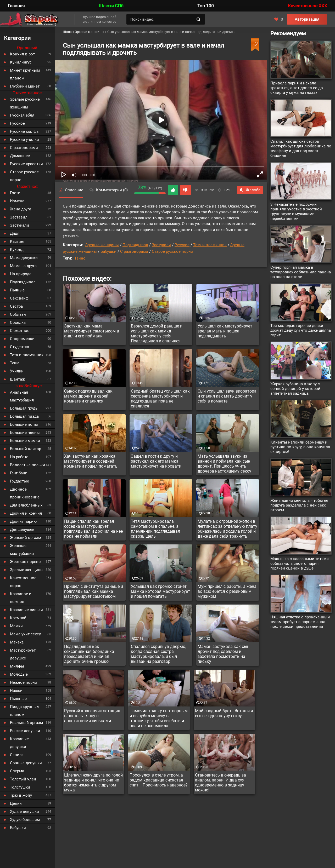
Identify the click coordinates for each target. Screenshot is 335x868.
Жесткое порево (25, 562)
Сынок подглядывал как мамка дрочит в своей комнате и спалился (88, 396)
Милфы (17, 666)
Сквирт (16, 755)
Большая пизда (24, 416)
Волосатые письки (27, 465)
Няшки (16, 691)
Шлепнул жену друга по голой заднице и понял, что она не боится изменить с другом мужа (93, 783)
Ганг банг (18, 473)
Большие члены (25, 433)
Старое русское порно (172, 251)
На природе (21, 274)
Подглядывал (135, 245)
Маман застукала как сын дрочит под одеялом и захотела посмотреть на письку (224, 654)
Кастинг (17, 242)
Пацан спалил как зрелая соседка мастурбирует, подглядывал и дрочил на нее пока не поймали (93, 529)
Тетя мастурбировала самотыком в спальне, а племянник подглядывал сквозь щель (155, 529)
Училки (17, 371)
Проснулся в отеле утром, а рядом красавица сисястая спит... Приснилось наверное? (159, 780)
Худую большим (25, 820)
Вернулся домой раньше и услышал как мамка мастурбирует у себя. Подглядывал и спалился (157, 334)
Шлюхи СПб (111, 6)
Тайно (80, 258)
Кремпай (18, 618)
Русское (182, 245)
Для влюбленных (26, 505)
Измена (17, 201)
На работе (19, 457)
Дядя (15, 233)
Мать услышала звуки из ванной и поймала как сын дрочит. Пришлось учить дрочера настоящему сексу (224, 464)
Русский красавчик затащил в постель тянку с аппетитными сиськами (92, 716)
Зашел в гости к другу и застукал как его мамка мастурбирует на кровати (156, 461)
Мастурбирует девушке (23, 654)
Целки (16, 803)
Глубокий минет (25, 86)
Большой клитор (26, 449)
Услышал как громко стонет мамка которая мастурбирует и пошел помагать (160, 591)
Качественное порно (23, 582)
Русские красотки (26, 164)
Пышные (18, 699)
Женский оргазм (26, 538)
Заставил (19, 217)
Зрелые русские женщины (25, 103)
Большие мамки (25, 441)
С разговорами (134, 251)
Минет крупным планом (25, 74)
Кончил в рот (22, 54)
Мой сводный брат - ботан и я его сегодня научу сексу (224, 713)
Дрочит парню (23, 521)
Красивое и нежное (21, 598)
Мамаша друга (23, 266)
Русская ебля (22, 115)
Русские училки (24, 140)
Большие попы (24, 424)
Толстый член (23, 779)
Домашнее (20, 156)
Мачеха (17, 642)
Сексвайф (19, 298)
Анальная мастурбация (22, 396)
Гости (15, 193)
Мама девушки (24, 258)
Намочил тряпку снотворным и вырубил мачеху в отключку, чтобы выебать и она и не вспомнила (159, 718)
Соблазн (18, 314)
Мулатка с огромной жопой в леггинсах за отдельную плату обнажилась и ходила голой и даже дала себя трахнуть (227, 529)
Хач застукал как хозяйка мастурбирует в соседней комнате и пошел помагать (91, 461)
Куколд (17, 250)
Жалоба (250, 190)
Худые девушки (24, 812)
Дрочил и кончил (26, 513)
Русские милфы (25, 131)
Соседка (18, 323)
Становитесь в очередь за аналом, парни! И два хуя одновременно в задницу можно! (220, 783)
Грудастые (19, 481)
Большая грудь (24, 408)
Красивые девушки (19, 743)
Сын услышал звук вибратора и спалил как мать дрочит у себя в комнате (227, 396)
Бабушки (108, 251)
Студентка (19, 347)
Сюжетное (20, 331)
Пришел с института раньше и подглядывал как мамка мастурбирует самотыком (94, 591)
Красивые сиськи (26, 610)
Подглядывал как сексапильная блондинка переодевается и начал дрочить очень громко (89, 654)
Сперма (17, 771)
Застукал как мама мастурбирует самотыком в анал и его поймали (92, 331)
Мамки (16, 626)
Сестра (16, 306)
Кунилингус (21, 62)
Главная (16, 6)
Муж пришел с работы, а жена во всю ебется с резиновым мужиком (227, 591)
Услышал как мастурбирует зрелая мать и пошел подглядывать (225, 331)
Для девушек (22, 530)
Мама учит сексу (25, 634)
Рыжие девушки (25, 731)
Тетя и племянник (210, 245)
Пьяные (17, 290)
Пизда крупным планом (25, 711)
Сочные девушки (26, 763)
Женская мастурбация (22, 550)
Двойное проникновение (25, 493)
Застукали (161, 245)
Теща (15, 363)
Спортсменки (22, 339)
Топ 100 (206, 6)
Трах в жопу (21, 795)
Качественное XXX (308, 6)
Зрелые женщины (102, 245)
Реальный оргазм (26, 723)
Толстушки (20, 787)
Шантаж (17, 379)
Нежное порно (24, 682)
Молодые (19, 674)
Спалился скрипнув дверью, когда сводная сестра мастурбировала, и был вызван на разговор (158, 654)
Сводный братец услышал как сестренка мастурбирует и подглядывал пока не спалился (160, 399)
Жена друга (21, 209)
